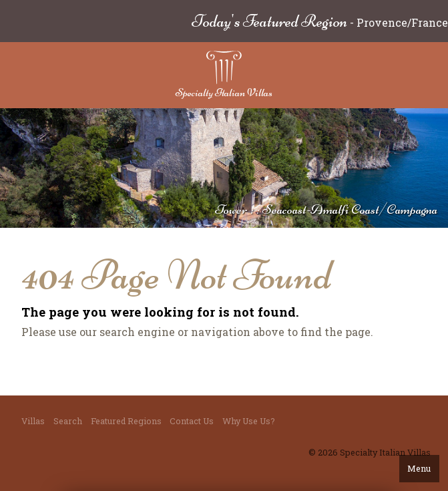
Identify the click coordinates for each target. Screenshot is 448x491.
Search (68, 421)
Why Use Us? (249, 421)
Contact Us (192, 421)
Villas (33, 421)
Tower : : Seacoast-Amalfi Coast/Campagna (326, 209)
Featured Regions (126, 421)
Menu (419, 468)
